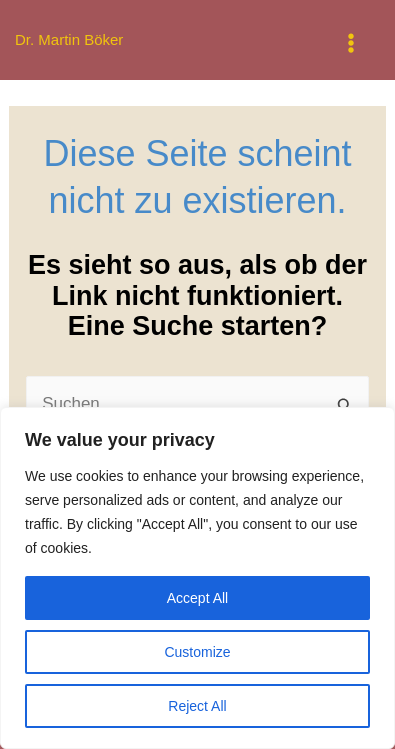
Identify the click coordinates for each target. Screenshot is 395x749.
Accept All (197, 598)
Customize (197, 652)
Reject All (197, 706)
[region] (197, 578)
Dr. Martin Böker (69, 39)
